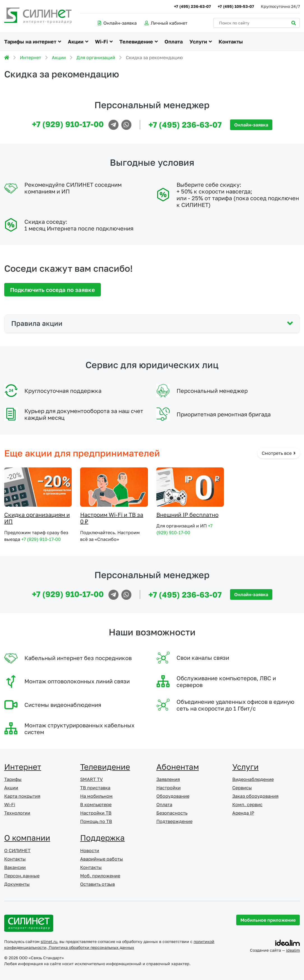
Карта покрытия (22, 796)
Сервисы (242, 788)
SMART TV (91, 779)
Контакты (231, 41)
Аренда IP (243, 813)
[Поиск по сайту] (257, 23)
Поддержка (102, 838)
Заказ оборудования (255, 796)
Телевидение (136, 41)
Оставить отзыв (98, 884)
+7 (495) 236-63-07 (192, 6)
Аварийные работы (102, 859)
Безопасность (172, 813)
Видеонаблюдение (253, 779)
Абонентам (178, 767)
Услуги (198, 41)
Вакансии (15, 867)
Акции (76, 41)
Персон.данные (22, 876)
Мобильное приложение (268, 920)
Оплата (174, 41)
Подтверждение (174, 821)
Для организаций (96, 57)
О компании (27, 838)
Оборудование (173, 796)
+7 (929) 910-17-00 (68, 124)
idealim (293, 950)
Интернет (31, 57)
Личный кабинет (166, 23)
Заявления (168, 779)
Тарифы (13, 779)
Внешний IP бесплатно (187, 515)
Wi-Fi (101, 41)
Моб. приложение (100, 876)
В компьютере (96, 804)
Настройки (169, 788)
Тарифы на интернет (30, 41)
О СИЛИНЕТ (17, 850)
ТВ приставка (95, 788)
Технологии (17, 813)
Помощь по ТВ (96, 821)
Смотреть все (279, 453)
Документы (17, 884)
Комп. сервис (247, 804)
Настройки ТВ (96, 813)
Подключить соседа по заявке (53, 290)
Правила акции (37, 323)
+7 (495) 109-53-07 (236, 6)
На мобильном (96, 796)
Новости (90, 850)
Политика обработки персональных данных (91, 947)
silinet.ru (49, 941)
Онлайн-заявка (117, 23)
